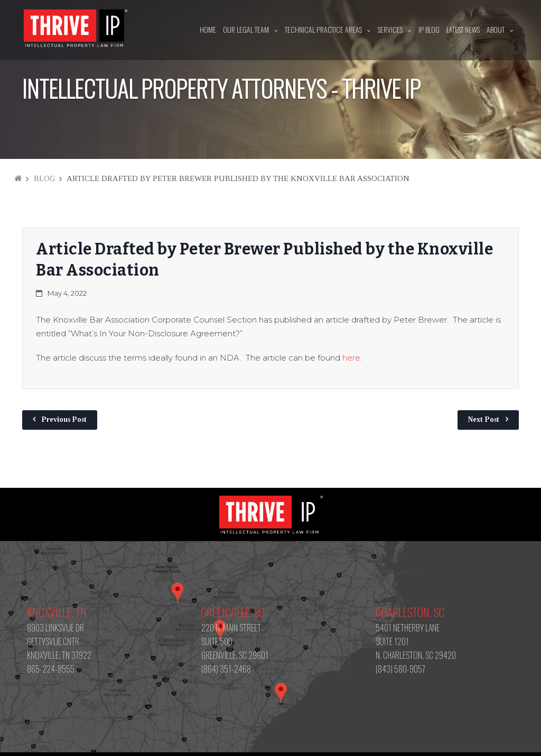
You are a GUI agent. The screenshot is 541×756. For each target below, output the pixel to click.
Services (390, 29)
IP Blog (429, 29)
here (351, 358)
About (496, 29)
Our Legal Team (246, 29)
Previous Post (64, 419)
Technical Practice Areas (323, 29)
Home (208, 29)
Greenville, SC (233, 612)
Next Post (484, 419)
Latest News (463, 29)
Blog (44, 178)
